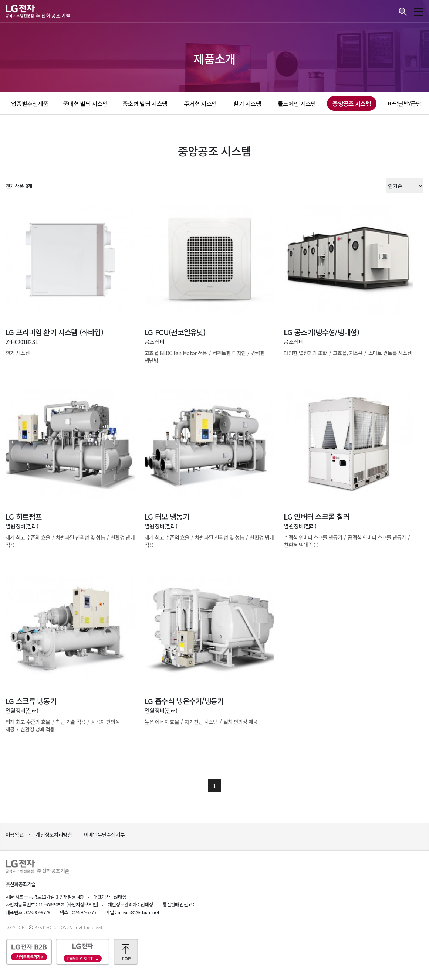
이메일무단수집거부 (104, 834)
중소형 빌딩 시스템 (145, 103)
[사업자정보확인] (82, 904)
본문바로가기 (0, 0)
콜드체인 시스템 (297, 103)
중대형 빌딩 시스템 (85, 103)
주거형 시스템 (200, 103)
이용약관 (15, 834)
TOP (126, 958)
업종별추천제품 (30, 103)
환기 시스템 (247, 103)
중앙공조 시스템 (352, 103)
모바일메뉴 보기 (419, 12)
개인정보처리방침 (54, 834)
